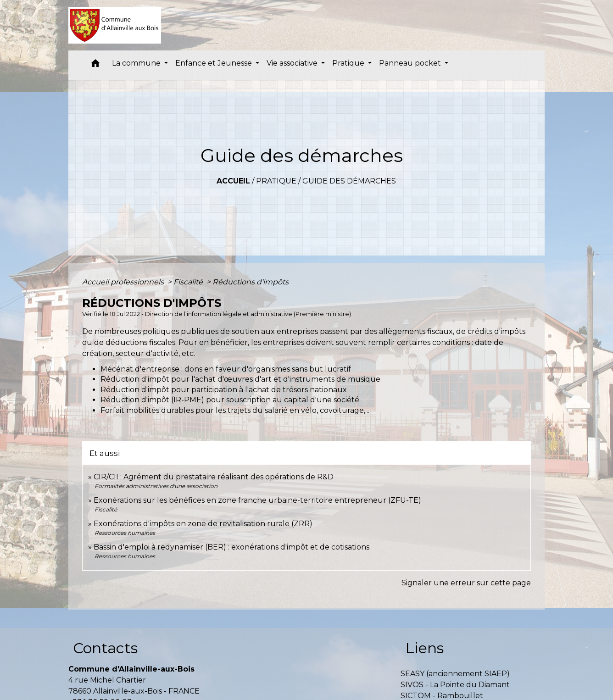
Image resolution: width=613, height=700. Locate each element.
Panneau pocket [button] (411, 63)
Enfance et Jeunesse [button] (215, 63)
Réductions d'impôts (251, 282)
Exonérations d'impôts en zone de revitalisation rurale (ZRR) (203, 524)
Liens (424, 648)
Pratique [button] (349, 63)
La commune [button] (137, 63)
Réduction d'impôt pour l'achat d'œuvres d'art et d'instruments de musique (240, 379)
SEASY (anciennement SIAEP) (455, 674)
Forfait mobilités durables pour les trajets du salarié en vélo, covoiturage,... (235, 410)
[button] (95, 65)
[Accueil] (115, 25)
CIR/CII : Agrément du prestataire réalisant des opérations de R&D (214, 477)
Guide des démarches (349, 181)
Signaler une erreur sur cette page (466, 583)
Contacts (105, 648)
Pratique (276, 181)
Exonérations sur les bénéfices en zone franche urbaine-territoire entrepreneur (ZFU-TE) (257, 500)
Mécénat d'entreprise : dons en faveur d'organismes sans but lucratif (226, 369)
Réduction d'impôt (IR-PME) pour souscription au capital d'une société (230, 400)
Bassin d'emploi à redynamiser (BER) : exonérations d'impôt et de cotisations (231, 547)
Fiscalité (189, 282)
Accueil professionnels (124, 282)
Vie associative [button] (293, 63)
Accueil (233, 181)
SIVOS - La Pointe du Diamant (455, 685)
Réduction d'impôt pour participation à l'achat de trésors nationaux (224, 390)
